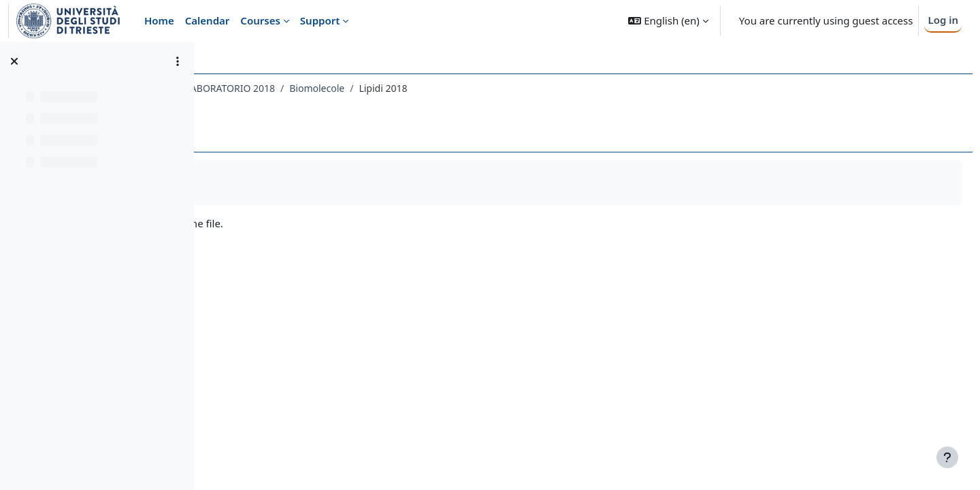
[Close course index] (14, 61)
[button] (668, 21)
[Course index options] (178, 61)
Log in (943, 20)
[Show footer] (947, 457)
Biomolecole (507, 88)
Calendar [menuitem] (208, 20)
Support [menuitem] (320, 20)
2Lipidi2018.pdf (282, 223)
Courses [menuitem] (260, 20)
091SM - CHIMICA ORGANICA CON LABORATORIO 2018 (343, 88)
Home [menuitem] (159, 20)
